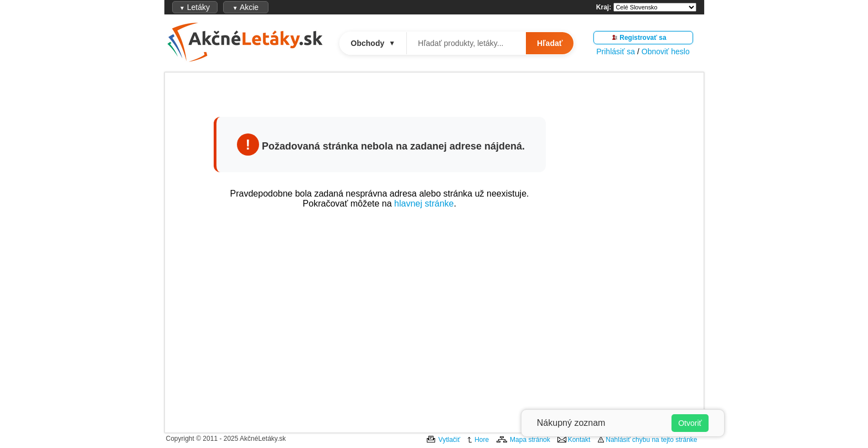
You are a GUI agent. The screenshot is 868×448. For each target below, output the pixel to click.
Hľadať (550, 43)
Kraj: (604, 7)
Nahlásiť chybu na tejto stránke (651, 440)
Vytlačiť (449, 440)
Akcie (246, 7)
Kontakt (579, 440)
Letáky (195, 7)
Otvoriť (690, 423)
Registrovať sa (643, 38)
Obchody (373, 43)
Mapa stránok (530, 440)
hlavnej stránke (424, 204)
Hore (482, 440)
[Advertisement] (380, 317)
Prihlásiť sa (616, 52)
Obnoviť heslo (666, 52)
